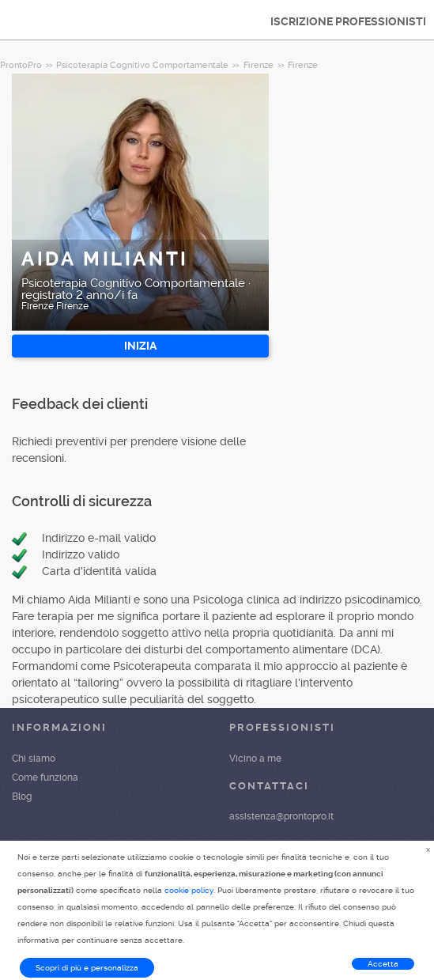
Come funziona (45, 778)
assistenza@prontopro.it (281, 816)
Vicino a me (255, 759)
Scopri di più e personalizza (87, 968)
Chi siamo (34, 759)
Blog (22, 796)
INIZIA (140, 346)
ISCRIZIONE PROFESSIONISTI (348, 21)
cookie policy (189, 890)
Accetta (383, 964)
